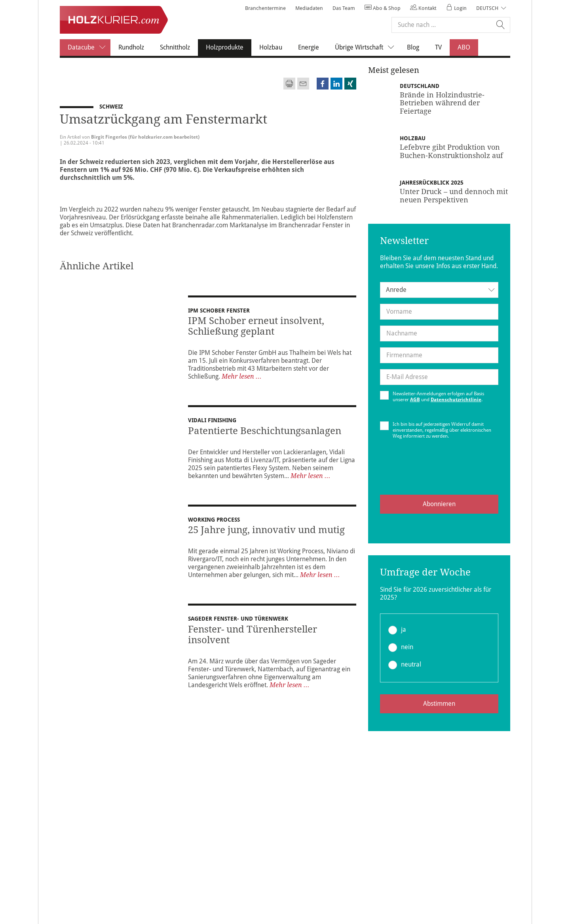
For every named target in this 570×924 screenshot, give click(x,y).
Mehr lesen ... (242, 376)
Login (456, 8)
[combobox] (439, 290)
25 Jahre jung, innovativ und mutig (266, 535)
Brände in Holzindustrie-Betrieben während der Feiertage (442, 103)
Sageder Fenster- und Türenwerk (238, 623)
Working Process (214, 524)
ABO (464, 47)
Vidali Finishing (212, 420)
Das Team (344, 8)
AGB (415, 400)
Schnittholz (175, 47)
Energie (309, 47)
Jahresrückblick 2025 (432, 183)
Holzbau (271, 47)
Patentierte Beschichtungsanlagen (265, 431)
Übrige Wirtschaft (367, 48)
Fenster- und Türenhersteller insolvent (253, 639)
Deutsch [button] (487, 8)
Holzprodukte (229, 47)
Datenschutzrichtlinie (456, 400)
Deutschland (420, 86)
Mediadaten (309, 8)
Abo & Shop (383, 8)
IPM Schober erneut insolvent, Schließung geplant (256, 326)
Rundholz (131, 47)
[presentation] (439, 473)
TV (438, 47)
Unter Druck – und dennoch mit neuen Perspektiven (454, 195)
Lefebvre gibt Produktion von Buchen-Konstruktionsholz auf (451, 151)
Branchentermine (265, 8)
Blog (413, 47)
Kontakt (423, 8)
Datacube (89, 48)
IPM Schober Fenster (219, 311)
